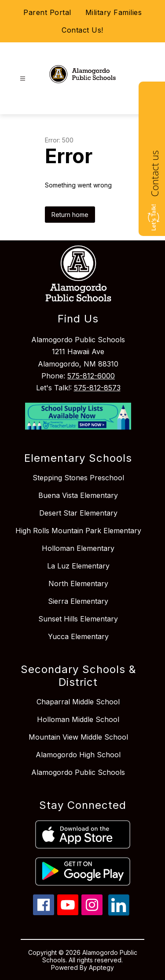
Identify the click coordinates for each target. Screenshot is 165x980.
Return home (70, 215)
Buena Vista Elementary (78, 495)
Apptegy (101, 967)
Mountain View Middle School (78, 737)
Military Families (114, 12)
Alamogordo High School (78, 755)
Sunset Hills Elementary (78, 619)
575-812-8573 (97, 388)
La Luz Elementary (78, 566)
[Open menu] (23, 79)
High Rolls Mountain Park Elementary (78, 531)
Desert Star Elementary (78, 513)
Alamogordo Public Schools (78, 772)
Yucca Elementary (78, 636)
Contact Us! (82, 30)
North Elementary (78, 584)
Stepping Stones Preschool (78, 478)
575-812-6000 (91, 376)
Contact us (154, 174)
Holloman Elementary (78, 548)
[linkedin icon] (119, 913)
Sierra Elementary (78, 601)
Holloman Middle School (78, 719)
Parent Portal (47, 12)
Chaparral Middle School (78, 702)
